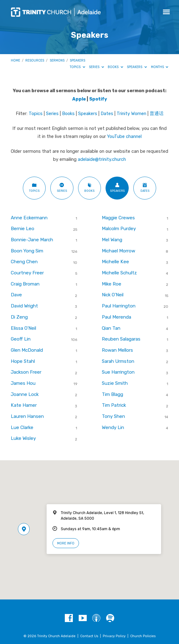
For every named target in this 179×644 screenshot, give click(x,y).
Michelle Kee (115, 262)
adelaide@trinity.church (102, 159)
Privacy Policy (114, 636)
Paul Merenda (117, 317)
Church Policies (143, 636)
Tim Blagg (112, 394)
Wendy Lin (113, 427)
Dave (16, 295)
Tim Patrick (114, 405)
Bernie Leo (23, 229)
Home (15, 60)
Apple (79, 99)
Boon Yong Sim (27, 251)
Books (115, 67)
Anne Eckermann (29, 218)
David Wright (24, 306)
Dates (107, 114)
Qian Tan (111, 328)
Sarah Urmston (118, 361)
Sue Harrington (118, 372)
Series (96, 67)
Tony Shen (113, 416)
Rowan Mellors (117, 350)
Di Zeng (19, 317)
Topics (77, 67)
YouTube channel (124, 136)
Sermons (57, 60)
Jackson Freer (26, 372)
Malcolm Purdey (119, 229)
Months (160, 67)
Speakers (77, 60)
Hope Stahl (23, 361)
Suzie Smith (115, 383)
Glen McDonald (27, 350)
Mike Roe (112, 284)
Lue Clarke (22, 427)
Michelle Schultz (119, 273)
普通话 (157, 114)
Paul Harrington (119, 306)
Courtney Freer (27, 273)
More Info (66, 543)
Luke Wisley (23, 438)
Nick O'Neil (113, 295)
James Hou (23, 383)
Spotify (98, 99)
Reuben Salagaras (121, 339)
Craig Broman (25, 284)
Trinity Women (131, 114)
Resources (35, 60)
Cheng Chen (24, 262)
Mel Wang (112, 240)
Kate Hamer (24, 405)
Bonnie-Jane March (32, 240)
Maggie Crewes (118, 218)
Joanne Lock (25, 394)
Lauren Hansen (27, 416)
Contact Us (89, 636)
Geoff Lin (21, 339)
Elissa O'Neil (23, 328)
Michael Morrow (119, 251)
